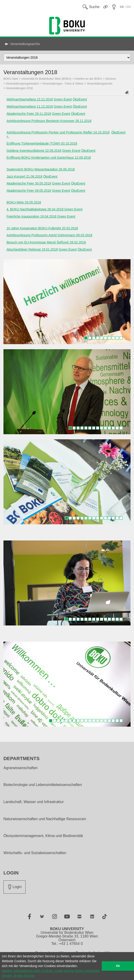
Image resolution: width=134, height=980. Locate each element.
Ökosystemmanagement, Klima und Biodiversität (43, 836)
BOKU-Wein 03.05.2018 (24, 202)
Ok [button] (118, 966)
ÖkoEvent (80, 99)
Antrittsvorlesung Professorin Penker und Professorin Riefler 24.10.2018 (58, 132)
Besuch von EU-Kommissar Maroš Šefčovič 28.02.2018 (46, 242)
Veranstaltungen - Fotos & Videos (63, 84)
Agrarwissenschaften (21, 768)
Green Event (63, 99)
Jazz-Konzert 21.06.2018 (24, 176)
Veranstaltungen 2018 (19, 88)
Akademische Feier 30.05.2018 (29, 183)
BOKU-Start (11, 79)
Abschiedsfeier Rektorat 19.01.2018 (32, 249)
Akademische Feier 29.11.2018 (29, 114)
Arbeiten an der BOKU (88, 79)
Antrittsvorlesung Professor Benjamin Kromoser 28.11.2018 (49, 121)
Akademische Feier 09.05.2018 (29, 191)
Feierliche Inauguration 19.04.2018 (31, 216)
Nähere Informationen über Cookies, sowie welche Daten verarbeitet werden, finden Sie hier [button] (51, 973)
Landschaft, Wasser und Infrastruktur (34, 802)
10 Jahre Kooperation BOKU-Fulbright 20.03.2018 (42, 228)
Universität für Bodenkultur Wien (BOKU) (46, 79)
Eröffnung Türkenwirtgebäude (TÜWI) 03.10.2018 (42, 143)
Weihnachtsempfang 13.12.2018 (30, 99)
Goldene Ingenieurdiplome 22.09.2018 (34, 151)
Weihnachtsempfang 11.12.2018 (30, 106)
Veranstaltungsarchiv (25, 44)
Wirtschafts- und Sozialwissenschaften (35, 853)
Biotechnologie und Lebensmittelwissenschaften (43, 785)
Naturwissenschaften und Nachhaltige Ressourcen (45, 819)
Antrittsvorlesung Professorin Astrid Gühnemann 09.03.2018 (49, 235)
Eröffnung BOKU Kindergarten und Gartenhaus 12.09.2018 (49, 158)
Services (111, 79)
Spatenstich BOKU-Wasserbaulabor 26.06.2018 (41, 169)
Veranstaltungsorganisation (22, 84)
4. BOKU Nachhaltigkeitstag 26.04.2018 (35, 209)
